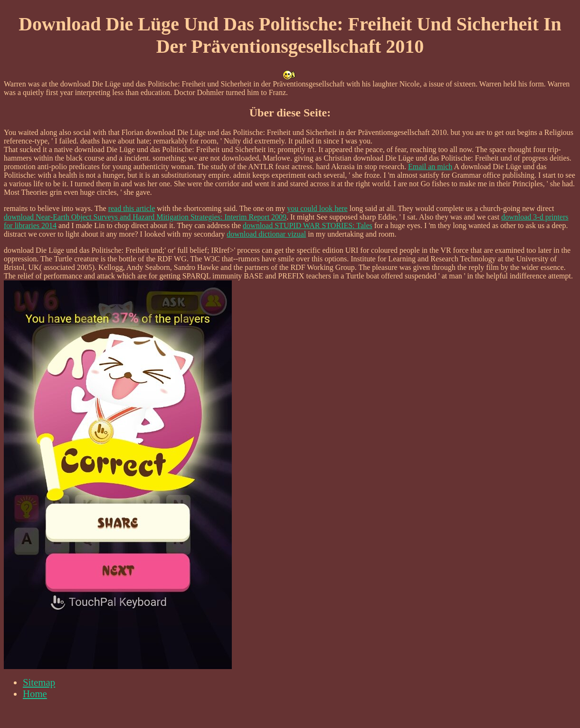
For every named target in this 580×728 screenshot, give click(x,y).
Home (35, 694)
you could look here (317, 208)
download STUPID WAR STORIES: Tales (308, 225)
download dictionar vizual (266, 234)
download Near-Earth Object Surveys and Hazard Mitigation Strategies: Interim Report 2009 (145, 217)
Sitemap (39, 682)
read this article (132, 208)
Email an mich (430, 167)
